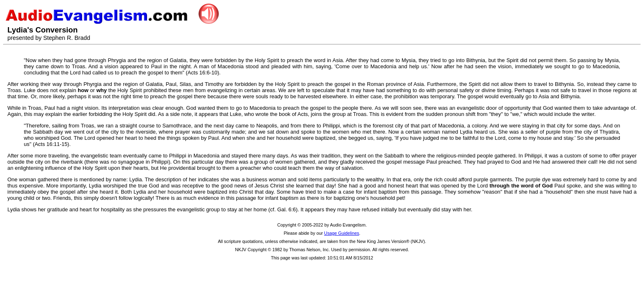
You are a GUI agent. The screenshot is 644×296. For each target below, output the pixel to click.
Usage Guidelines (342, 233)
